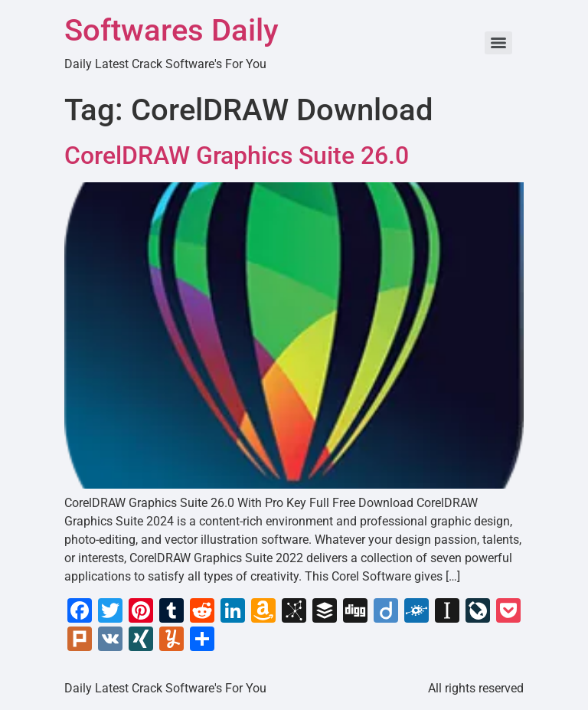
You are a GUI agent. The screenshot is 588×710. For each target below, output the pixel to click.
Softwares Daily (171, 30)
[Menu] (498, 43)
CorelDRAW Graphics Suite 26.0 (237, 155)
